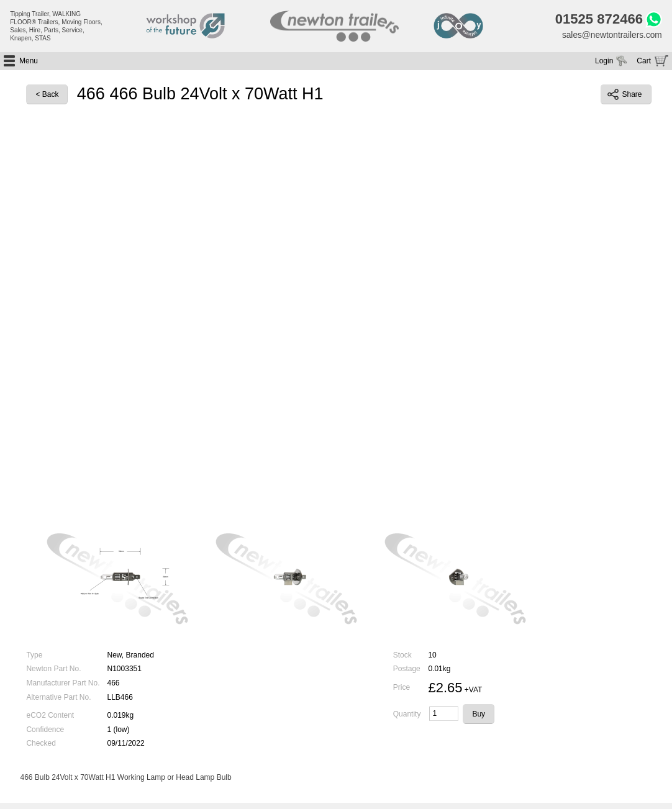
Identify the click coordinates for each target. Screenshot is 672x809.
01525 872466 (597, 20)
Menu (29, 61)
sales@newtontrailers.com (611, 35)
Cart (644, 61)
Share (625, 96)
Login (604, 61)
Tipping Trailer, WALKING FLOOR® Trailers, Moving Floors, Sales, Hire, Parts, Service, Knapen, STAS (56, 26)
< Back (47, 96)
